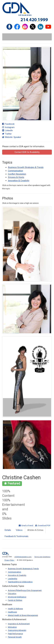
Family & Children (15, 600)
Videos (19, 530)
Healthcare (12, 612)
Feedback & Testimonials (16, 536)
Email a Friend (26, 525)
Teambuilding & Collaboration (20, 582)
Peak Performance (15, 634)
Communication (15, 171)
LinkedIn (7, 130)
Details (8, 530)
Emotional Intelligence (17, 597)
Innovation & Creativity (19, 181)
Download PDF (43, 525)
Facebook (8, 124)
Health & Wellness (15, 609)
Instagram (8, 127)
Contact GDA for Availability (27, 152)
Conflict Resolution (17, 174)
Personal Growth (15, 637)
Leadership (13, 579)
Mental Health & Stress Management (23, 615)
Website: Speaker (12, 137)
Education (12, 594)
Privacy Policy (9, 560)
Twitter (7, 134)
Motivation (12, 627)
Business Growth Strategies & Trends (26, 167)
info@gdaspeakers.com (23, 557)
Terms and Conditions (42, 557)
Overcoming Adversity (17, 630)
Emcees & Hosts (16, 177)
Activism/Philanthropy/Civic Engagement (25, 590)
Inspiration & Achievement (19, 624)
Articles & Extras (35, 530)
